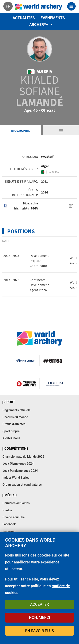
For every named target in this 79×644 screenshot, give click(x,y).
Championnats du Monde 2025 (23, 457)
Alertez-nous (11, 438)
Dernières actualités (16, 503)
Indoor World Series (16, 478)
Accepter (39, 604)
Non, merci (40, 617)
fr (8, 6)
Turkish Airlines (26, 384)
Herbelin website (53, 384)
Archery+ (39, 25)
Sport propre (11, 431)
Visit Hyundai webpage (26, 360)
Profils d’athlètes (14, 424)
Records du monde (15, 417)
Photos (7, 510)
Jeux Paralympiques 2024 (20, 471)
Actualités (24, 18)
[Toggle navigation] (71, 6)
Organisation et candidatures (22, 485)
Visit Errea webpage (53, 360)
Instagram (9, 531)
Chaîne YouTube (14, 517)
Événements (53, 18)
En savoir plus (39, 631)
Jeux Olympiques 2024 (18, 464)
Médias (11, 495)
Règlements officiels (16, 410)
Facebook (9, 524)
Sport (10, 402)
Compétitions (16, 449)
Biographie (21, 131)
